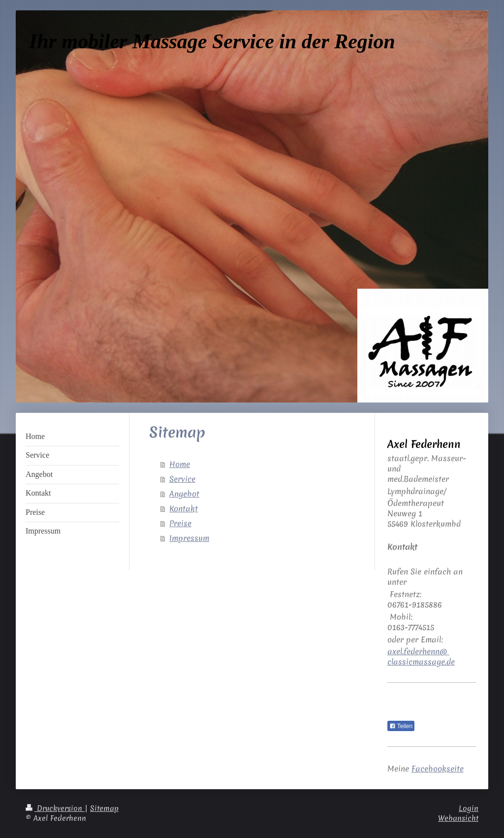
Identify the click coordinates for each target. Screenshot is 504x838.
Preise (180, 523)
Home (180, 464)
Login (469, 808)
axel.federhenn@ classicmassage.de (421, 656)
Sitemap (104, 808)
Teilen (401, 726)
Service (182, 479)
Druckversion (55, 808)
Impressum (189, 538)
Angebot (184, 494)
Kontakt (184, 508)
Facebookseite (438, 769)
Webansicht (458, 818)
